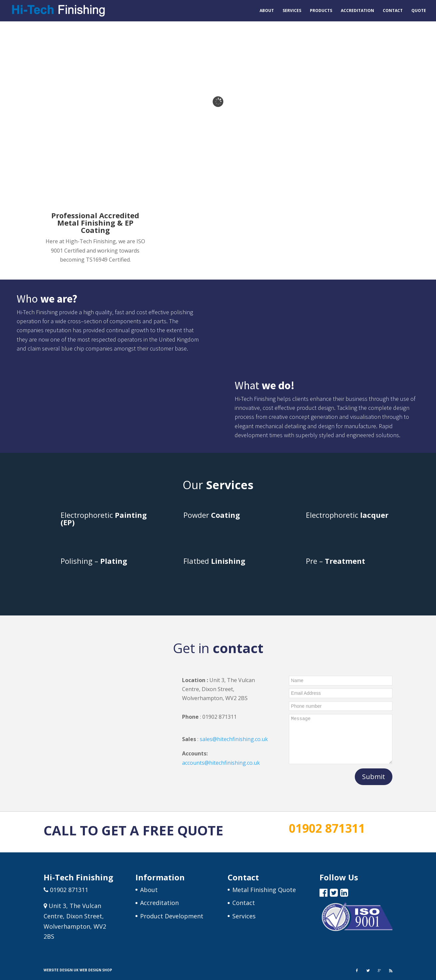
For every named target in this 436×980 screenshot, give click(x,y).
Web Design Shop (96, 970)
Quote (419, 11)
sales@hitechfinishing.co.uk (234, 739)
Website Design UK (61, 970)
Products (321, 11)
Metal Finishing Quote (264, 890)
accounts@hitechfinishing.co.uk (221, 763)
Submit (374, 777)
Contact (393, 11)
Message (341, 739)
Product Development (172, 916)
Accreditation (357, 11)
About (267, 11)
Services (292, 11)
